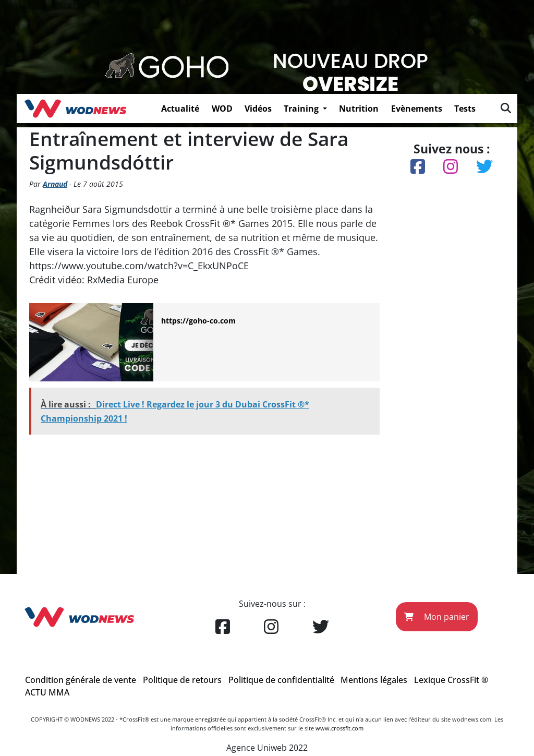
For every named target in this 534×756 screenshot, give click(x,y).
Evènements (417, 109)
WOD (222, 109)
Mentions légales (374, 680)
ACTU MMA (47, 692)
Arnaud (55, 184)
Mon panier (437, 617)
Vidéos (258, 109)
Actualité (180, 109)
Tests (465, 109)
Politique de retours (182, 680)
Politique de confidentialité (281, 680)
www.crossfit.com (339, 728)
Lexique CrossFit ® (451, 680)
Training (302, 109)
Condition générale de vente (81, 680)
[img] (506, 108)
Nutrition (359, 109)
